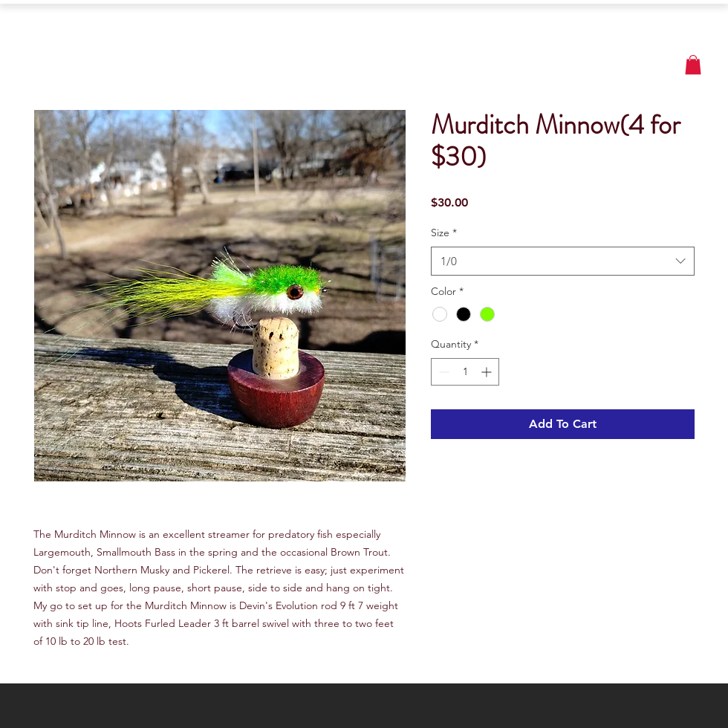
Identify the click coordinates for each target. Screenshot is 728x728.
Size (444, 233)
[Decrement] (442, 372)
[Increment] (488, 372)
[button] (693, 65)
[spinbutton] (465, 372)
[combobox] (563, 261)
